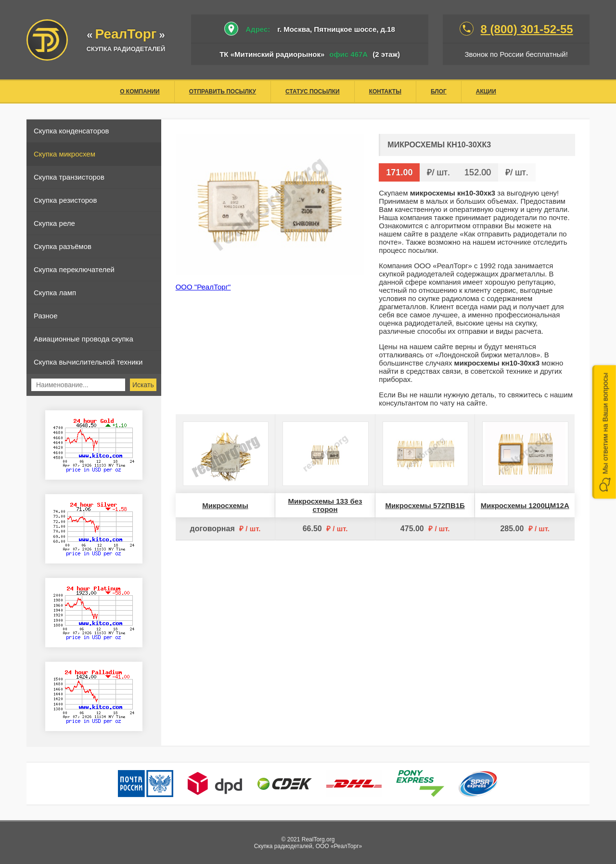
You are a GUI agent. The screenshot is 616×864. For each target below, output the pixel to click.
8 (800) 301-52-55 (527, 29)
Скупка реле (54, 223)
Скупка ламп (55, 293)
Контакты (385, 92)
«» (126, 35)
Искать (143, 385)
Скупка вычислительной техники (88, 362)
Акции (486, 92)
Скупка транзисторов (69, 177)
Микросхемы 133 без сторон (325, 505)
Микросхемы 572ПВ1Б (425, 505)
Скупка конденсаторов (71, 131)
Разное (46, 316)
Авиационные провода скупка (83, 339)
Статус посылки (313, 92)
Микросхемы (225, 505)
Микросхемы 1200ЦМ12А (525, 505)
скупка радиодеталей (126, 49)
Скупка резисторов (65, 200)
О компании (140, 92)
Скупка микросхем (64, 154)
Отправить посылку (223, 92)
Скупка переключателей (74, 269)
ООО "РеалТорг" (203, 287)
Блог (439, 92)
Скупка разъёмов (63, 246)
